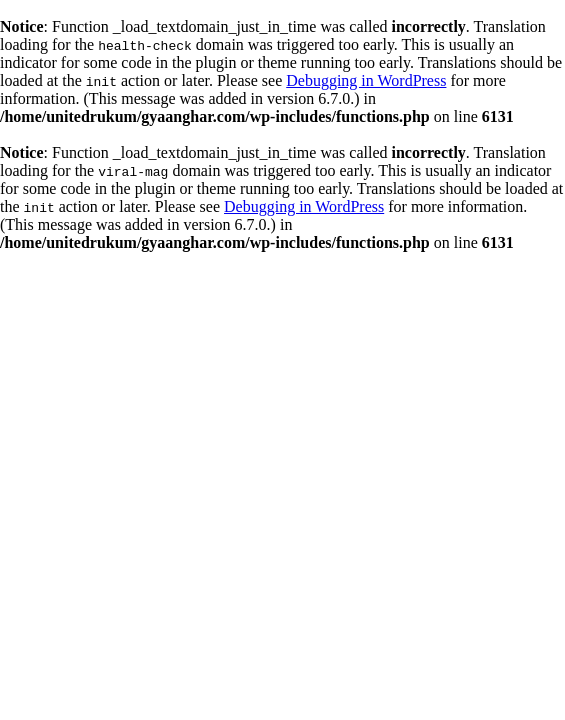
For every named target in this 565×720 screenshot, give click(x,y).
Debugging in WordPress (366, 80)
